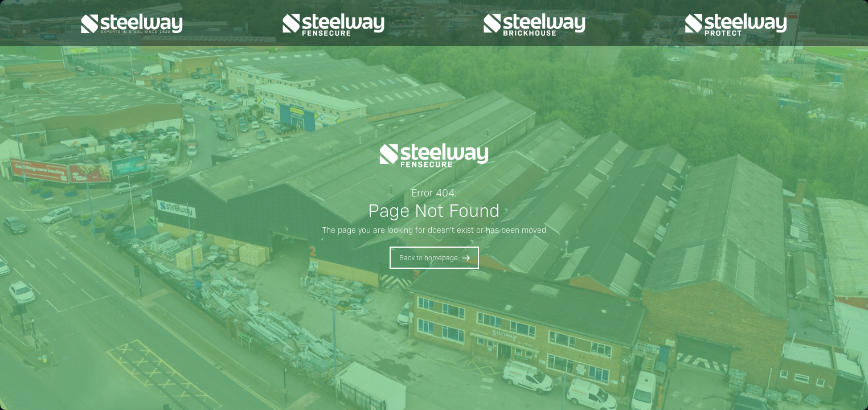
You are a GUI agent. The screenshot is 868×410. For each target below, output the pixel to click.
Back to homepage (429, 257)
